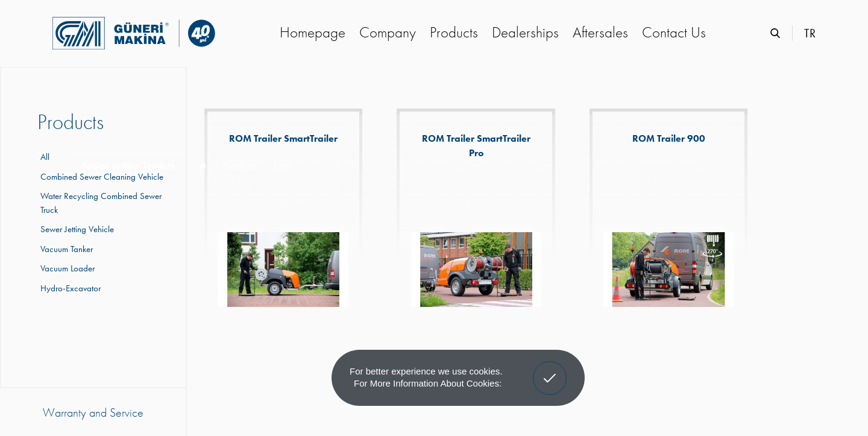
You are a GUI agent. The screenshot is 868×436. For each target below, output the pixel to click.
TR (810, 33)
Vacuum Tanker (65, 249)
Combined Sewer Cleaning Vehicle (100, 177)
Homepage (313, 32)
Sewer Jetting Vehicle (76, 229)
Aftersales (600, 32)
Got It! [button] (550, 369)
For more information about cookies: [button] (428, 383)
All (45, 157)
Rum (281, 166)
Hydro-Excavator (69, 288)
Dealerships (525, 32)
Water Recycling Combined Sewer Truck (99, 203)
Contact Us (674, 32)
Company (388, 32)
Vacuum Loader (66, 268)
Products (454, 32)
